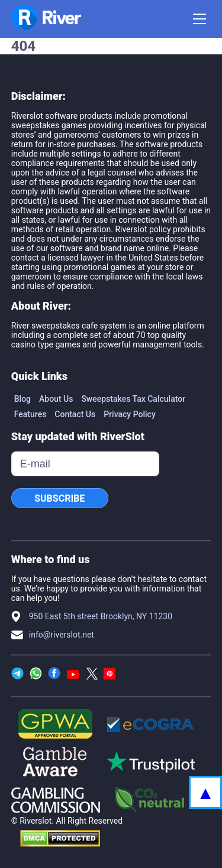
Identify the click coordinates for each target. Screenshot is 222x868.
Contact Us (75, 414)
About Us (56, 399)
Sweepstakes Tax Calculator (133, 399)
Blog (22, 399)
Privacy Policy (130, 414)
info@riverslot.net (62, 635)
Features (30, 414)
